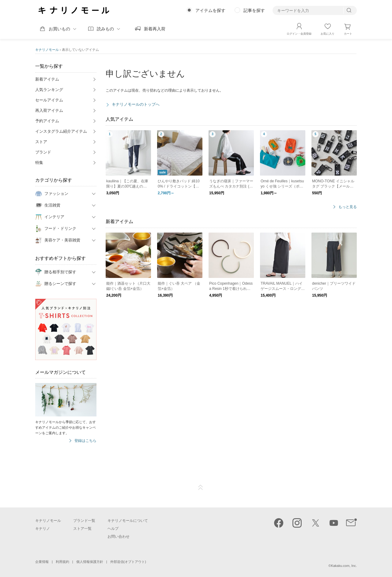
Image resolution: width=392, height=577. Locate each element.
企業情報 (42, 562)
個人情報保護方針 (90, 562)
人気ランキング (49, 90)
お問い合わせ (119, 537)
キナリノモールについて (128, 521)
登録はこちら (85, 441)
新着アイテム (47, 79)
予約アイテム (47, 121)
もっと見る (348, 207)
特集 (39, 163)
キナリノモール (47, 50)
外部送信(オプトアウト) (128, 562)
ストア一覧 (82, 529)
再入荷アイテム (49, 110)
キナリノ (43, 529)
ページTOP (201, 488)
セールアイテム (49, 100)
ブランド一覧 (84, 521)
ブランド (43, 152)
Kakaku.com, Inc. (344, 566)
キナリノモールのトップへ (136, 104)
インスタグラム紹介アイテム (61, 131)
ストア (41, 142)
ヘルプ (113, 529)
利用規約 (62, 562)
